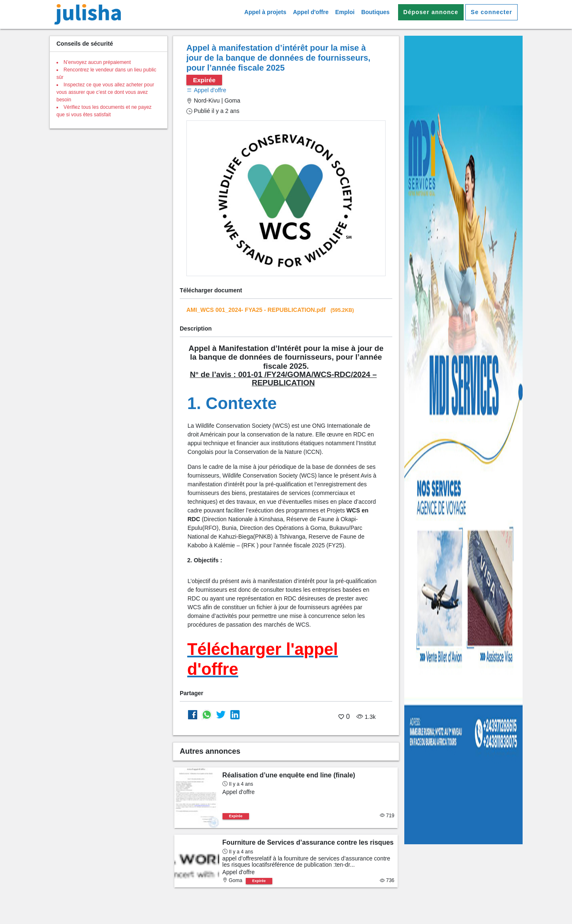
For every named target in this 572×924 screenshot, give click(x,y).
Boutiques (375, 12)
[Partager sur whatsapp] (207, 714)
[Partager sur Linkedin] (235, 714)
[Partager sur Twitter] (221, 714)
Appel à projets (265, 12)
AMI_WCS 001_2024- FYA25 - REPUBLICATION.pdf (270, 310)
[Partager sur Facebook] (193, 714)
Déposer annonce (431, 12)
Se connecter (491, 12)
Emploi (345, 12)
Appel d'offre (311, 12)
